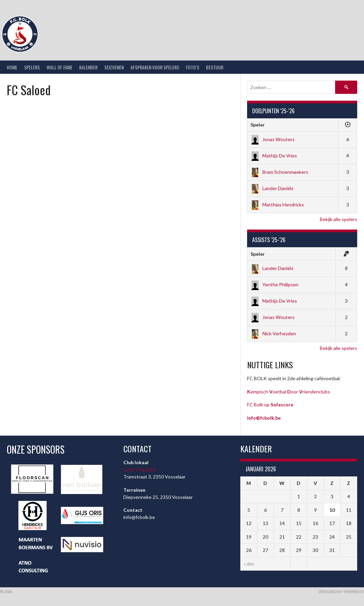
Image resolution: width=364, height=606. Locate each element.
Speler (258, 125)
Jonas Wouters (273, 139)
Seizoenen (114, 67)
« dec (249, 564)
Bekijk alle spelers (339, 219)
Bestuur (215, 67)
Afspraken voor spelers (155, 67)
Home (12, 67)
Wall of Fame (59, 67)
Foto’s (193, 67)
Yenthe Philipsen (274, 284)
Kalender (88, 67)
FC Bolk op (270, 405)
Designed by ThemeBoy (341, 592)
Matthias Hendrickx (277, 205)
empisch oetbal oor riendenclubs (289, 392)
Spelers (32, 67)
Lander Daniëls (272, 188)
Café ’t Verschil (140, 469)
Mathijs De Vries (274, 156)
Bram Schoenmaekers (279, 172)
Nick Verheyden (273, 333)
